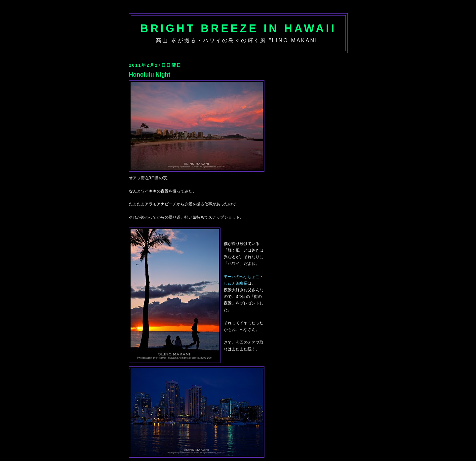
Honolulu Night (150, 75)
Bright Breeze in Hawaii (238, 28)
